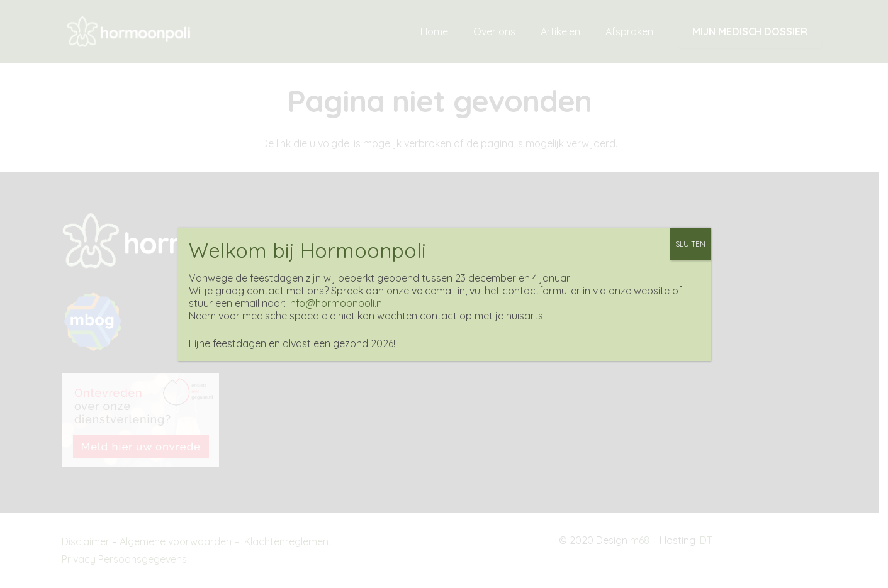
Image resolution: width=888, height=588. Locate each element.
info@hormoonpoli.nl (336, 303)
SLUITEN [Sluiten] (690, 244)
